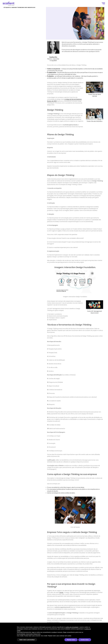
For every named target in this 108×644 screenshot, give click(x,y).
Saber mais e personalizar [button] (27, 640)
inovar (61, 592)
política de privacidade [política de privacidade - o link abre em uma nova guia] (72, 627)
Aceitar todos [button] (85, 640)
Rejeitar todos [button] (71, 640)
